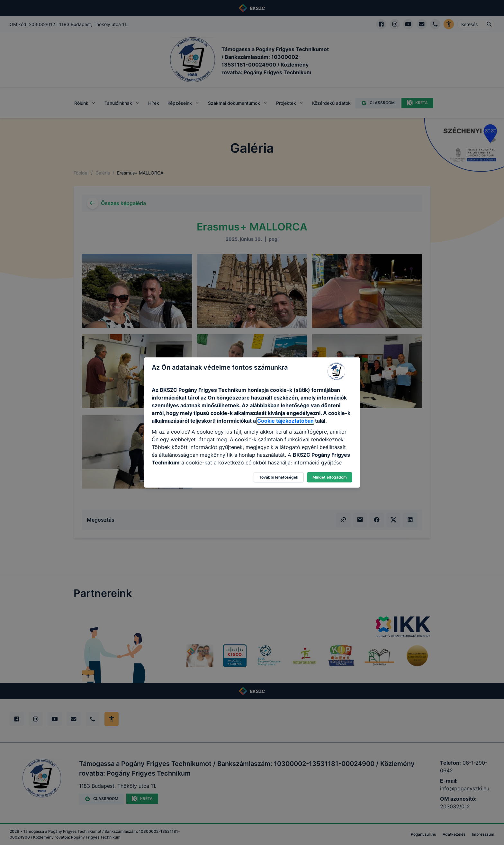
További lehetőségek (279, 477)
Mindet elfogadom (330, 477)
